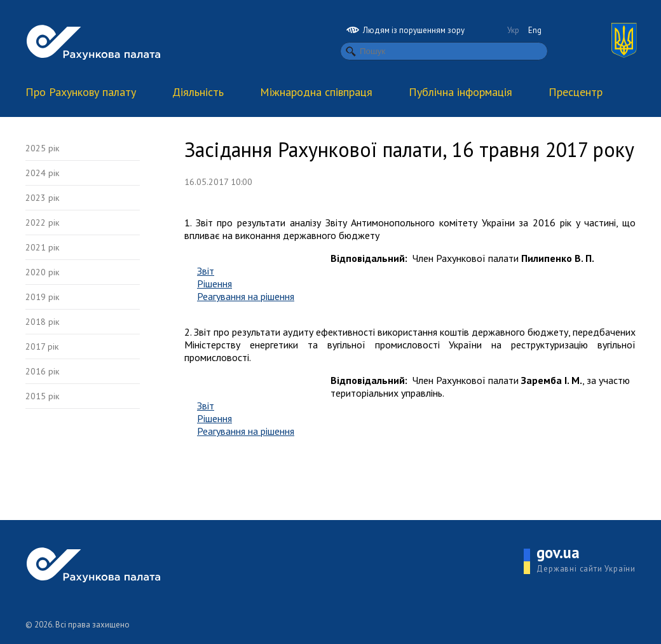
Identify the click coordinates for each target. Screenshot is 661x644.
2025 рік (42, 148)
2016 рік (42, 371)
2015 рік (42, 396)
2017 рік (42, 346)
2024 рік (42, 173)
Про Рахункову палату (81, 92)
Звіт (206, 271)
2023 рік (42, 198)
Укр (513, 30)
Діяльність (198, 92)
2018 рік (42, 322)
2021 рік (42, 247)
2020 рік (42, 272)
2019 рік (42, 297)
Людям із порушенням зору (405, 30)
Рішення (215, 284)
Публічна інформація (460, 92)
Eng (535, 30)
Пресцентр (576, 92)
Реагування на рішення (246, 296)
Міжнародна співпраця (316, 92)
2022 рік (42, 223)
